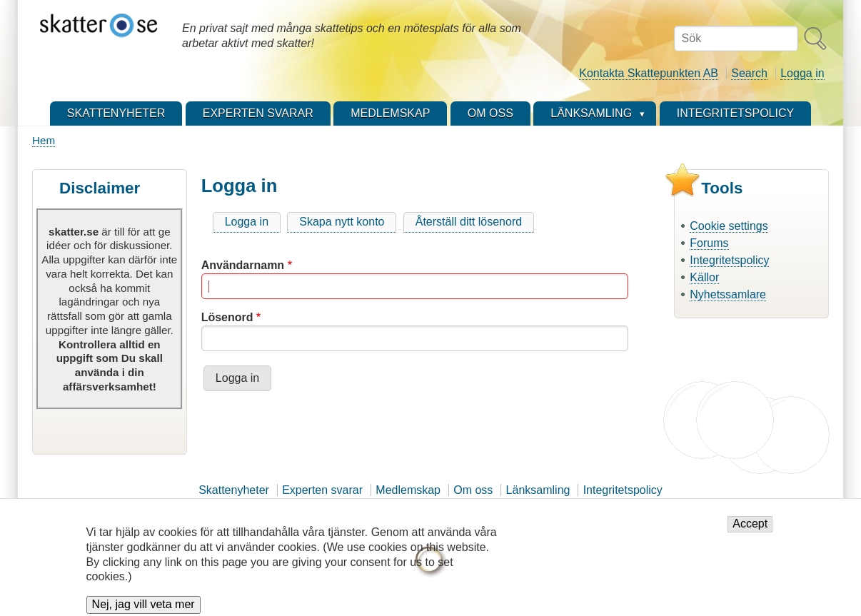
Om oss (473, 490)
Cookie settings (729, 226)
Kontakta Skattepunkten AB (649, 73)
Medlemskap (408, 490)
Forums (709, 243)
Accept (750, 530)
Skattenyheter (234, 490)
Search (749, 73)
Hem (44, 140)
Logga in (802, 73)
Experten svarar (322, 490)
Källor (704, 277)
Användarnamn (243, 265)
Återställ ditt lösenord (469, 222)
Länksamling (538, 490)
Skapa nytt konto (342, 222)
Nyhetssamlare (728, 294)
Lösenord (227, 317)
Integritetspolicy (729, 260)
